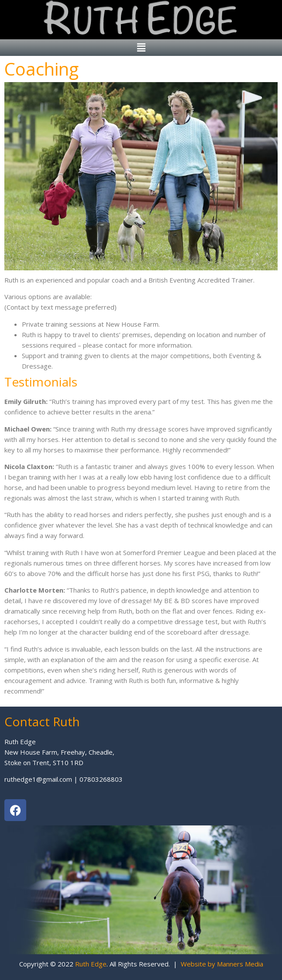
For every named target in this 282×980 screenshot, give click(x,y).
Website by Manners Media (222, 964)
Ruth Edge (91, 964)
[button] (141, 48)
